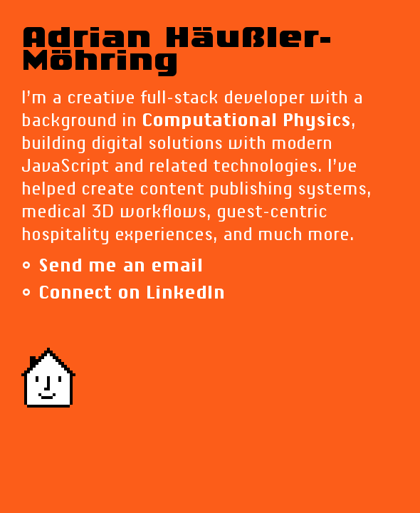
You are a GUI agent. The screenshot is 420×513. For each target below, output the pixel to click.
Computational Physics (246, 121)
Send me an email (121, 266)
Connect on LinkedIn (132, 294)
